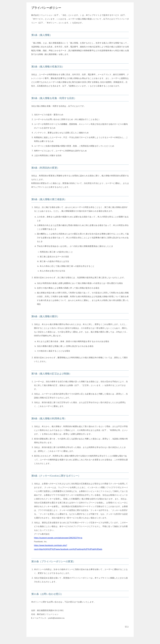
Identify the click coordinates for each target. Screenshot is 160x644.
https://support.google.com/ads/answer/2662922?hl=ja (58, 538)
